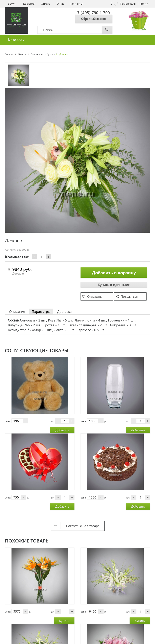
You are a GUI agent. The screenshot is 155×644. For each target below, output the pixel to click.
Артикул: (10, 250)
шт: (52, 421)
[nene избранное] (116, 4)
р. (30, 421)
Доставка (29, 4)
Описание (17, 311)
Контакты (76, 4)
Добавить (62, 430)
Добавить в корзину (114, 272)
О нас (60, 4)
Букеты (22, 54)
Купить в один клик (114, 285)
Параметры (41, 311)
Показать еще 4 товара (83, 526)
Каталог (17, 39)
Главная (9, 54)
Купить (64, 620)
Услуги (12, 4)
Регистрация (128, 4)
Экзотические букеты (43, 54)
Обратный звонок (94, 19)
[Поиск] (75, 30)
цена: (8, 421)
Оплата (46, 4)
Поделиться (129, 296)
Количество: (17, 257)
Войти (144, 4)
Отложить (94, 296)
